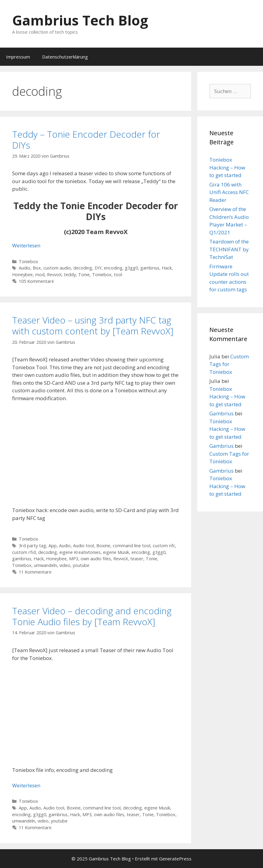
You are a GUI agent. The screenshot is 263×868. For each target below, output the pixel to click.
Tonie (84, 275)
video (65, 565)
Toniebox (28, 261)
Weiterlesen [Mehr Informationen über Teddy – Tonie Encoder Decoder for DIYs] (26, 245)
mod (40, 275)
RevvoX (54, 275)
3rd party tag (32, 546)
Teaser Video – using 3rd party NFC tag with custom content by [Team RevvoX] (93, 325)
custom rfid (24, 552)
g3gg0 (131, 268)
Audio (25, 268)
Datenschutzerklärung (65, 57)
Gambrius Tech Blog (80, 20)
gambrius (150, 268)
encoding (113, 268)
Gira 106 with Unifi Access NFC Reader (229, 192)
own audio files (96, 559)
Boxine (103, 546)
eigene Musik (116, 552)
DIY (98, 268)
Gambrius (221, 413)
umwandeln (45, 565)
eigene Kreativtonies (80, 552)
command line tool (131, 546)
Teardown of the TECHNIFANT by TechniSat (229, 249)
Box (37, 268)
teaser (137, 559)
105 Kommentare (36, 281)
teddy (70, 275)
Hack (167, 268)
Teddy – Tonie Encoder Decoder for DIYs (86, 140)
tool (118, 275)
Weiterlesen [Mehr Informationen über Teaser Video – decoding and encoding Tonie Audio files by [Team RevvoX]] (26, 785)
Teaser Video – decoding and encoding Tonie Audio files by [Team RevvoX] (92, 616)
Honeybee (22, 275)
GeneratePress (175, 859)
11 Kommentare (35, 572)
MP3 (74, 559)
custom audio (57, 268)
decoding (83, 268)
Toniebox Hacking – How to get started (227, 167)
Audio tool (83, 546)
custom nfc (164, 546)
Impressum (18, 57)
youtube (81, 565)
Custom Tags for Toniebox (229, 364)
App (53, 546)
